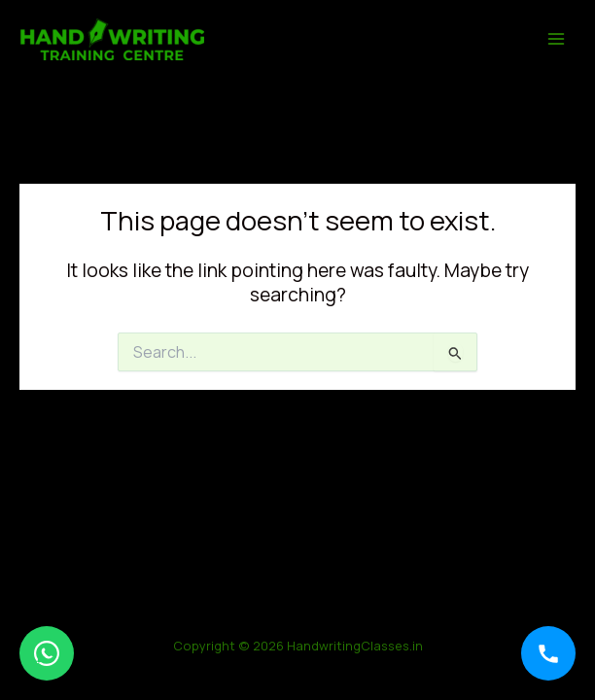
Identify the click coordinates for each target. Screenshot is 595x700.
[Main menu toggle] (557, 38)
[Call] (548, 653)
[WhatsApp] (47, 653)
